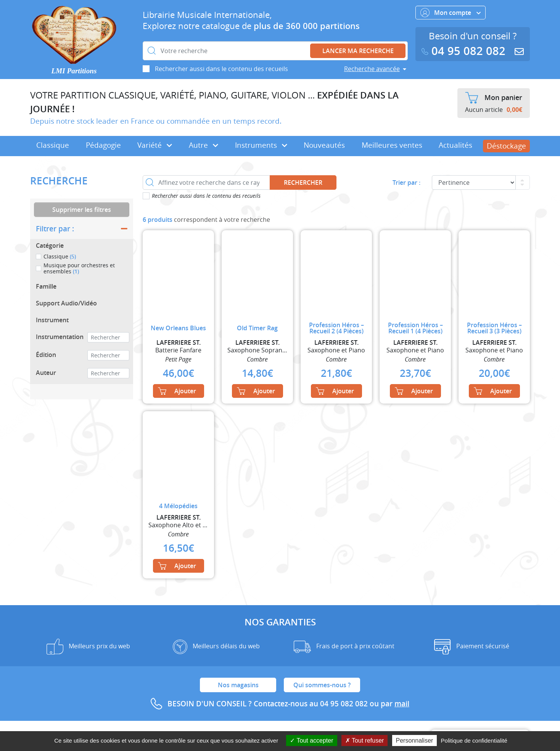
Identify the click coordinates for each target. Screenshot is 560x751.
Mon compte (451, 13)
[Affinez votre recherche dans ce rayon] (206, 183)
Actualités (455, 145)
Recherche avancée (372, 69)
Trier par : (406, 183)
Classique (53, 145)
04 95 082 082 (465, 51)
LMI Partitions (74, 71)
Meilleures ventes (392, 145)
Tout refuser (365, 741)
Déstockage (506, 146)
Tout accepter (311, 741)
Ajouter (177, 391)
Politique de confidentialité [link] (474, 741)
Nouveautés (324, 145)
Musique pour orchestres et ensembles (79, 268)
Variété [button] (155, 145)
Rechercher (303, 183)
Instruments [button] (261, 145)
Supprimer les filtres (82, 210)
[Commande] (474, 183)
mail (402, 704)
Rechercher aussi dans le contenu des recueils (221, 69)
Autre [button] (204, 145)
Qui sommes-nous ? (322, 685)
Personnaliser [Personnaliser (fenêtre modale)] (415, 741)
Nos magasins (238, 685)
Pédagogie (103, 145)
